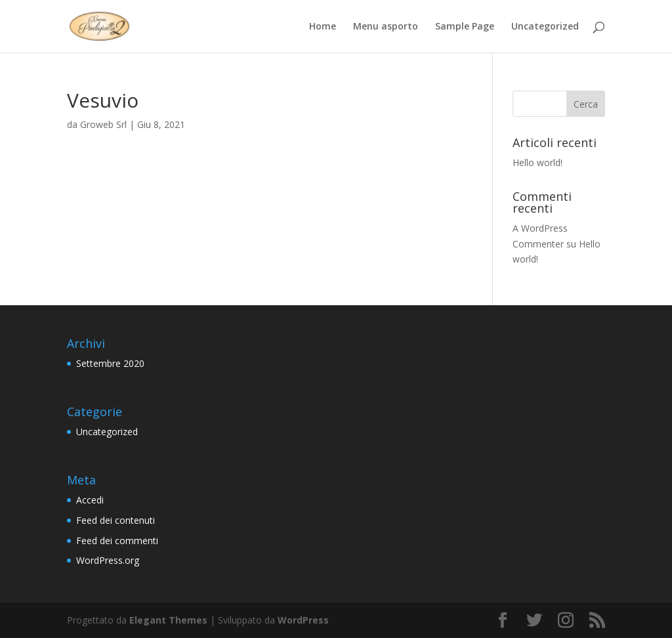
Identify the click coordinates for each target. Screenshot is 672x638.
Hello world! (537, 162)
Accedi (90, 500)
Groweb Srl (103, 124)
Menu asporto (386, 27)
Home (323, 27)
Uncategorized (545, 27)
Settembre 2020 (110, 363)
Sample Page (465, 27)
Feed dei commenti (117, 541)
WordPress (303, 620)
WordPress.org (108, 560)
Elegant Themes (168, 620)
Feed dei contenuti (115, 520)
